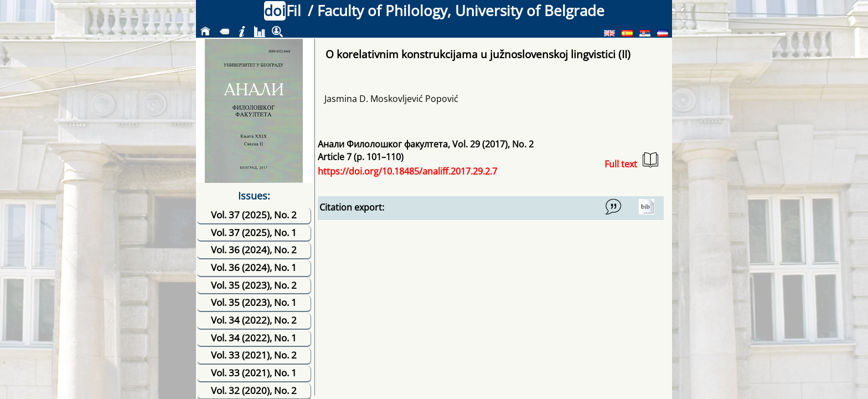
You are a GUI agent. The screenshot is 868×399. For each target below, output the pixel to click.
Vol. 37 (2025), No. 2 (254, 215)
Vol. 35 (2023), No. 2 (254, 285)
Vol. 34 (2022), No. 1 (254, 338)
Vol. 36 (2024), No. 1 (254, 267)
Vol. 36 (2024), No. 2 (254, 250)
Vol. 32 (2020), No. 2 (254, 390)
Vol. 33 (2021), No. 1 (254, 373)
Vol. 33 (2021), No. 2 (254, 355)
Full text (631, 161)
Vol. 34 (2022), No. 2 (254, 320)
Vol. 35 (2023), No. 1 (254, 302)
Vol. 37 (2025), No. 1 (254, 232)
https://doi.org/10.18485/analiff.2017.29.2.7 (407, 171)
